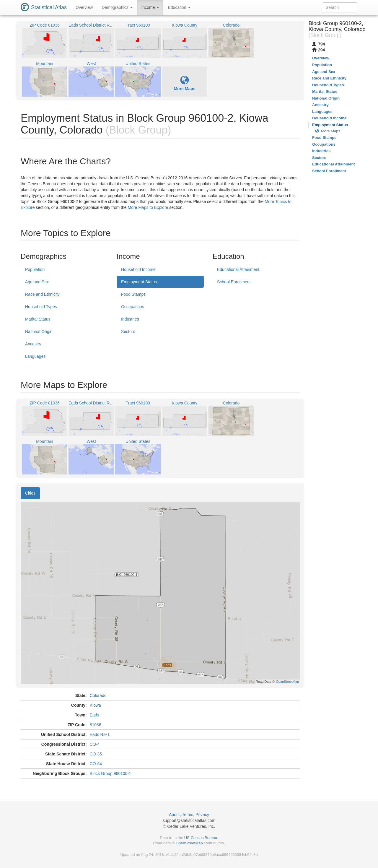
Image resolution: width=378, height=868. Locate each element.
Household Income (138, 269)
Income (150, 7)
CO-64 (96, 764)
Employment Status (139, 282)
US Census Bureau (201, 838)
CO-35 (96, 754)
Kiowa (95, 705)
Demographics (117, 7)
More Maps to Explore (148, 207)
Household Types (41, 307)
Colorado (98, 695)
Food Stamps (133, 294)
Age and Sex (37, 282)
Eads (94, 715)
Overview (84, 7)
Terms (188, 815)
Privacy (202, 815)
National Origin (39, 331)
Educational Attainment (238, 269)
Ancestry (33, 344)
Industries (130, 319)
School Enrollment (234, 282)
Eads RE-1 (100, 734)
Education (179, 7)
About (174, 815)
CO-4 (95, 744)
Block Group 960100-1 (110, 773)
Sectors (128, 331)
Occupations (133, 307)
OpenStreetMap (189, 843)
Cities (30, 493)
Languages (35, 356)
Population (35, 269)
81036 (96, 725)
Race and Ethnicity (42, 294)
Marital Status (38, 319)
